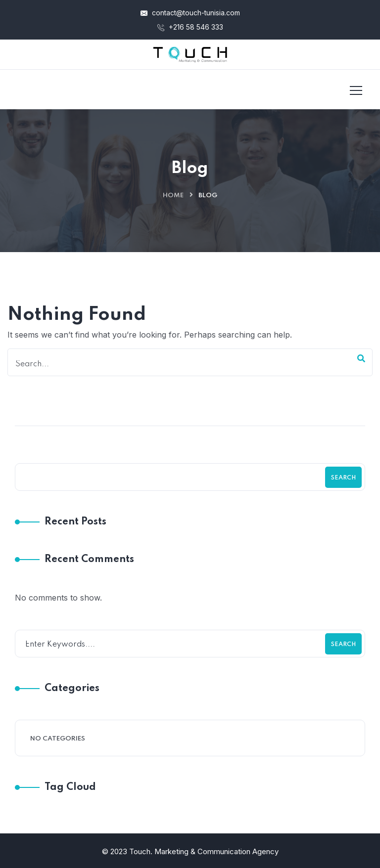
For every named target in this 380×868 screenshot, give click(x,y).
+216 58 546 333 (190, 27)
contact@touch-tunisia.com (190, 13)
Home (173, 195)
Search (343, 478)
